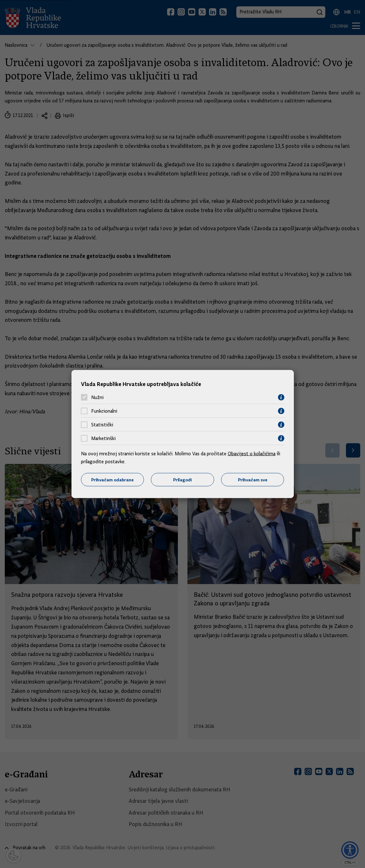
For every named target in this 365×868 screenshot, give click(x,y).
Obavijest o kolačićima (252, 453)
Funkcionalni (104, 411)
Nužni (97, 397)
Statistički (102, 425)
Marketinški (103, 438)
